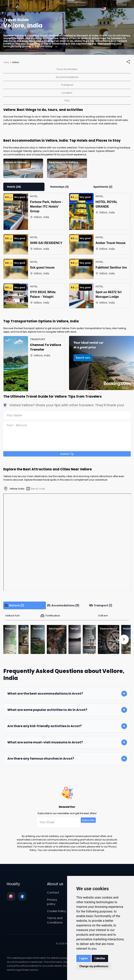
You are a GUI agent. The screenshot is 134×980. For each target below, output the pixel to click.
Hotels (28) (14, 187)
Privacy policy (52, 902)
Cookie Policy (56, 911)
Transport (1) (101, 605)
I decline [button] (100, 958)
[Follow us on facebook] (22, 896)
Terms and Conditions (55, 920)
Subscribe (88, 820)
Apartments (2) (103, 187)
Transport (67, 85)
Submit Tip (67, 454)
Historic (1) (14, 605)
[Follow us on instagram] (11, 896)
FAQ (67, 101)
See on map (35, 489)
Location (67, 93)
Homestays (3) (59, 187)
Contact (53, 892)
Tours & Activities (67, 69)
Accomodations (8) (63, 605)
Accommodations (67, 77)
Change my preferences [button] (94, 966)
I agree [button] (84, 958)
